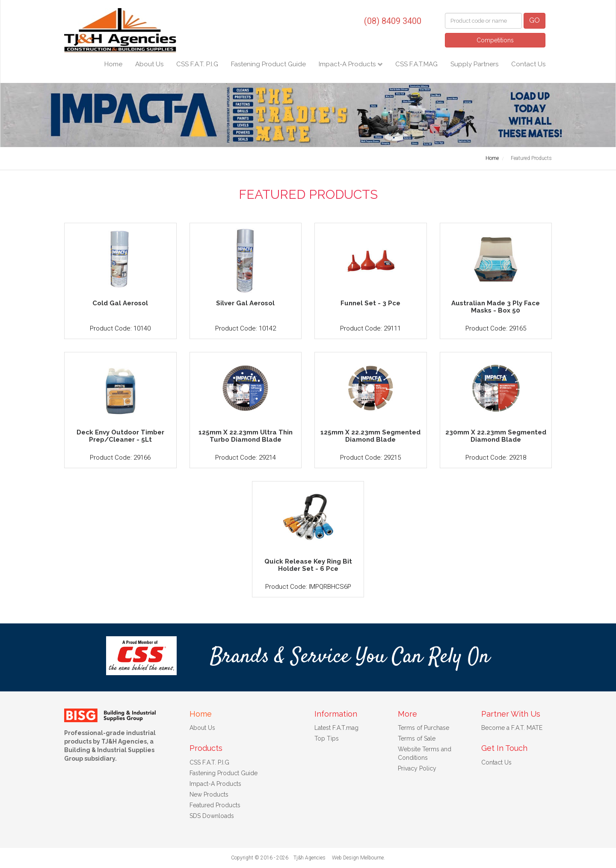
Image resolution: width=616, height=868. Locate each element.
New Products (209, 794)
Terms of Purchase (423, 728)
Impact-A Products (348, 64)
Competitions (495, 40)
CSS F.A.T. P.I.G (197, 64)
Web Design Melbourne (358, 858)
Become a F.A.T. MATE (512, 728)
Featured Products (215, 805)
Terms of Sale (417, 738)
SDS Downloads (212, 816)
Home (113, 64)
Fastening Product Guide (268, 64)
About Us (149, 64)
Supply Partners (474, 64)
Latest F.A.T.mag (336, 728)
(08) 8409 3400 (393, 21)
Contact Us (528, 64)
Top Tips (327, 738)
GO (535, 20)
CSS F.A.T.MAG (416, 64)
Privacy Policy (417, 768)
